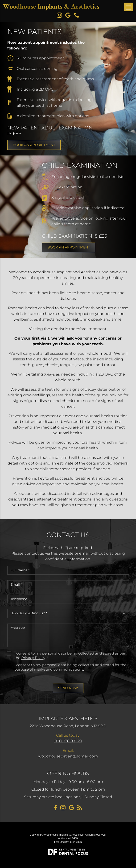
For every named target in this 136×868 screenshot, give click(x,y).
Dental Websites (70, 849)
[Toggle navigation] (129, 7)
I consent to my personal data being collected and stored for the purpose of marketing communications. (70, 667)
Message (68, 635)
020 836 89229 (68, 741)
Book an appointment (34, 145)
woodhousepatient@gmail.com (68, 756)
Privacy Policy (33, 658)
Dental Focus (74, 854)
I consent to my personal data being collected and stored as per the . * (70, 656)
